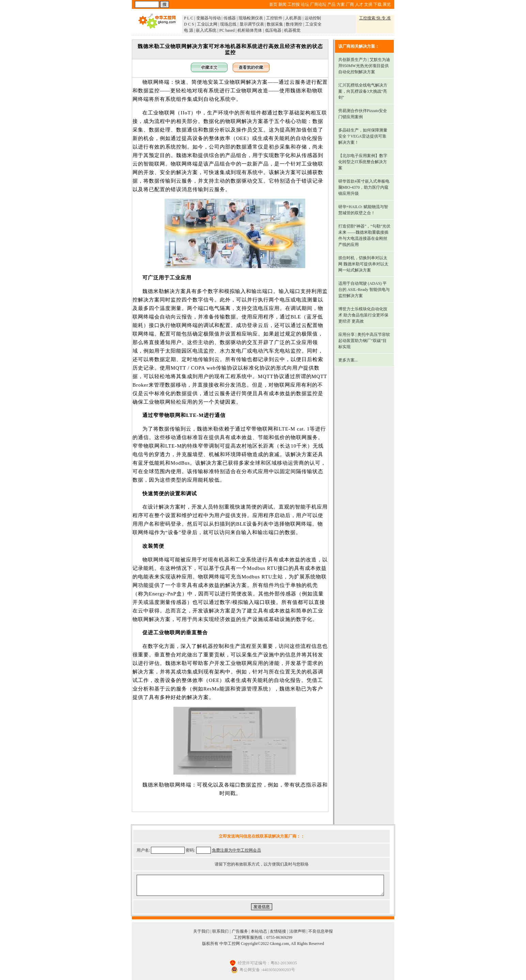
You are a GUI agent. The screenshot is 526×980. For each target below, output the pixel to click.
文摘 (368, 4)
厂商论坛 (318, 4)
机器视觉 (292, 30)
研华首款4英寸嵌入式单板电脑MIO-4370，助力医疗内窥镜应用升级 (364, 187)
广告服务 (240, 931)
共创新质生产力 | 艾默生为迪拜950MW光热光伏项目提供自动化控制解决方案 (364, 66)
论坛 (305, 4)
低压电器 (273, 30)
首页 (273, 4)
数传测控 (294, 24)
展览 (387, 4)
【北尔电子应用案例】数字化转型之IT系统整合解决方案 (363, 162)
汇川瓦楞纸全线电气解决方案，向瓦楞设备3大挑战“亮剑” (363, 91)
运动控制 (313, 18)
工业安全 (313, 24)
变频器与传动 (208, 18)
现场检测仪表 (251, 18)
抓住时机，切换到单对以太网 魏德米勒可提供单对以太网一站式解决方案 (363, 264)
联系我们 (220, 931)
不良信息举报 (321, 931)
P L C (189, 18)
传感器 (230, 18)
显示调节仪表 (252, 24)
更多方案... (348, 360)
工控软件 (274, 18)
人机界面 (293, 18)
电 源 (189, 30)
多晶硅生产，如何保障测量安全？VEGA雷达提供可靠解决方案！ (363, 136)
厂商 (350, 4)
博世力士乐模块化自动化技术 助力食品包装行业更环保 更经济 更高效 (363, 315)
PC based (227, 30)
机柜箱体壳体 (250, 30)
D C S (189, 24)
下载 (377, 4)
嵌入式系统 (206, 30)
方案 (341, 4)
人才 (359, 4)
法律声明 (297, 931)
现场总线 (228, 24)
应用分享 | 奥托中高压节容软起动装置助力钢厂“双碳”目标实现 (364, 341)
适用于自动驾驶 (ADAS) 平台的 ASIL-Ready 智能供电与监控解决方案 (364, 290)
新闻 (282, 4)
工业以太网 (207, 24)
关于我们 (201, 931)
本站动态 (259, 931)
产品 (331, 4)
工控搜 (294, 4)
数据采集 (275, 24)
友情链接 (278, 931)
